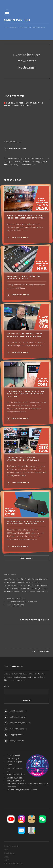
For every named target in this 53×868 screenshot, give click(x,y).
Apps (6, 850)
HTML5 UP (19, 863)
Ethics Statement (13, 755)
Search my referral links (16, 774)
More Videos (26, 558)
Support (6, 860)
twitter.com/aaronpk (18, 717)
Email (6, 687)
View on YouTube (18, 149)
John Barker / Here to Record (18, 602)
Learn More (43, 651)
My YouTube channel (12, 579)
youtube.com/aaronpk (19, 711)
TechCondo (11, 605)
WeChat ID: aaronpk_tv (19, 729)
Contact (6, 856)
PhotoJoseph (12, 599)
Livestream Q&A (13, 758)
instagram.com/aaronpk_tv (20, 723)
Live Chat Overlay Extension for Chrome (22, 790)
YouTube (21, 599)
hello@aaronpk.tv (17, 741)
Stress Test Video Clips (15, 780)
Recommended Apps (15, 777)
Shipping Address (17, 735)
